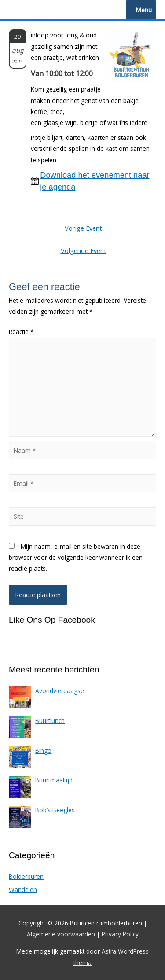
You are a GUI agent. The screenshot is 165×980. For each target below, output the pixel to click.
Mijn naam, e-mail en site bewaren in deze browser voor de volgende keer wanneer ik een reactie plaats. (76, 558)
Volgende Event (84, 250)
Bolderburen (26, 876)
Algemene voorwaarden (61, 934)
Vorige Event (83, 228)
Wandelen (23, 890)
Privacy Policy (120, 934)
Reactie (21, 332)
